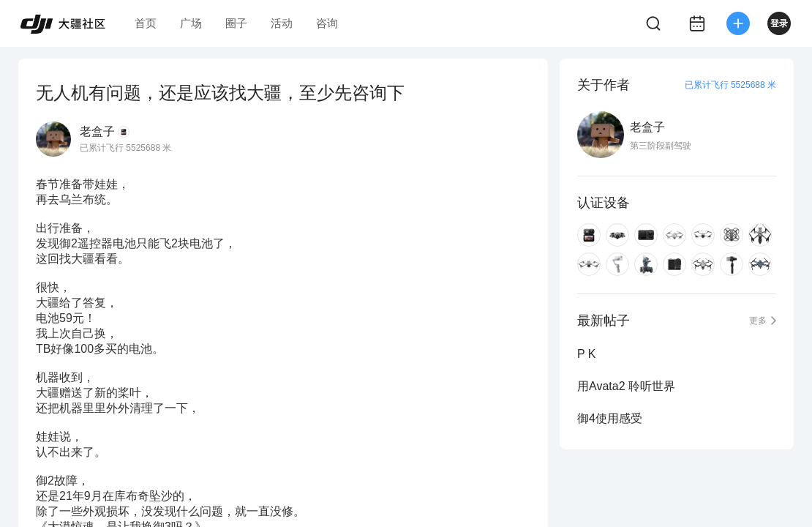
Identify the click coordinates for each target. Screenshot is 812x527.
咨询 (327, 23)
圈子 (236, 23)
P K (587, 354)
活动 (282, 23)
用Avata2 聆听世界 (626, 386)
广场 (191, 23)
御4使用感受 (610, 418)
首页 (146, 23)
